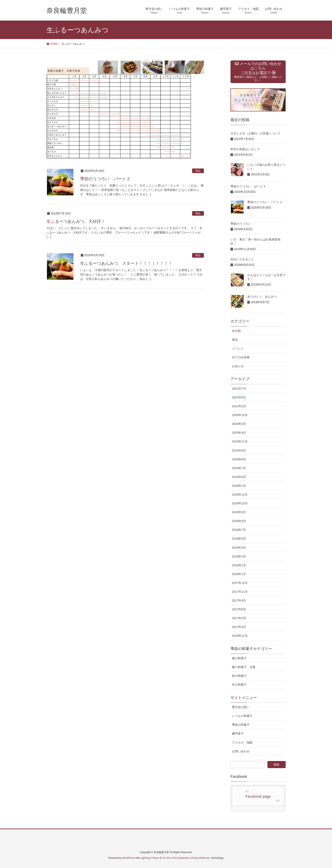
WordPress (128, 858)
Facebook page (258, 796)
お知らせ (238, 366)
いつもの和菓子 (242, 716)
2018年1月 (239, 574)
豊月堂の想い (241, 707)
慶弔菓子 (238, 734)
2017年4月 (239, 627)
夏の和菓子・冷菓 (244, 667)
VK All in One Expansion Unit (178, 858)
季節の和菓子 (241, 725)
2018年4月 (239, 548)
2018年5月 (239, 539)
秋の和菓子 (239, 676)
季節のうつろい (241, 224)
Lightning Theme (150, 858)
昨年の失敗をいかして (245, 149)
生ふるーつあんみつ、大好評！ (76, 221)
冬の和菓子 (239, 685)
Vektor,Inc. (204, 858)
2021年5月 (239, 397)
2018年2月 (239, 565)
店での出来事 (241, 357)
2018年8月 (239, 521)
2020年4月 (239, 433)
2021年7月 (239, 389)
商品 (198, 171)
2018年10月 (240, 503)
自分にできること (242, 259)
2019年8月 (239, 459)
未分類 (236, 331)
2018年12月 (240, 495)
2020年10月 (240, 415)
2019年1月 (239, 486)
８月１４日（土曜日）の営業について (255, 133)
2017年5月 (239, 618)
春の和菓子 (239, 658)
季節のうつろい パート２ (105, 179)
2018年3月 (239, 556)
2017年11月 (240, 592)
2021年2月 (239, 406)
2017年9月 (239, 600)
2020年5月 (239, 424)
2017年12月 (240, 583)
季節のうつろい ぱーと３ (248, 186)
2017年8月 (239, 609)
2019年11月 (240, 441)
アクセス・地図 (242, 743)
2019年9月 (239, 450)
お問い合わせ (241, 751)
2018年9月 (239, 512)
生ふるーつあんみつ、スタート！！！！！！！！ (126, 263)
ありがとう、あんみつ (262, 296)
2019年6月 (239, 477)
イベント (238, 349)
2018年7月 (239, 530)
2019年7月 (239, 468)
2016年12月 (240, 636)
